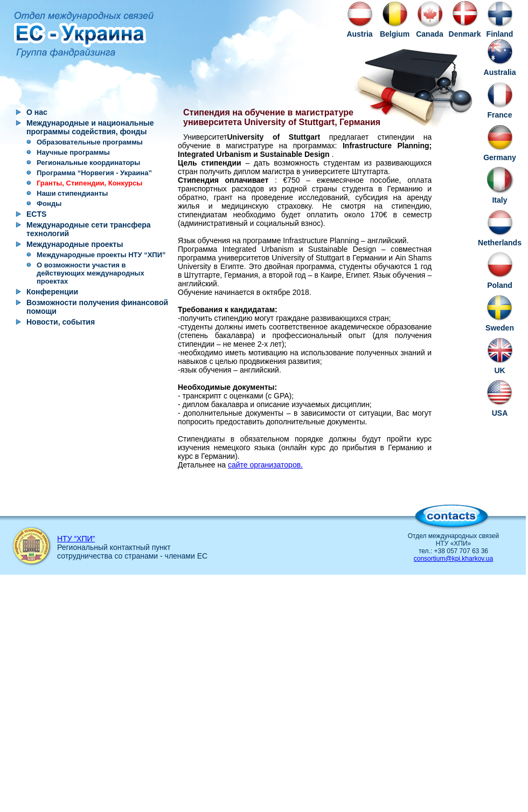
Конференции (52, 292)
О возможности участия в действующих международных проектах (91, 273)
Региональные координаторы (88, 163)
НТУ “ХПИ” (76, 539)
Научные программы (73, 152)
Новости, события (61, 322)
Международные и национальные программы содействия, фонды (90, 127)
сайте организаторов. (265, 465)
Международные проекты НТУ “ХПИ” (101, 255)
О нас (37, 112)
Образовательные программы (90, 142)
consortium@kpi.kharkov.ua (453, 559)
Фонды (49, 204)
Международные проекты (75, 244)
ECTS (36, 214)
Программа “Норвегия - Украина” (94, 173)
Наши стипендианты (72, 193)
